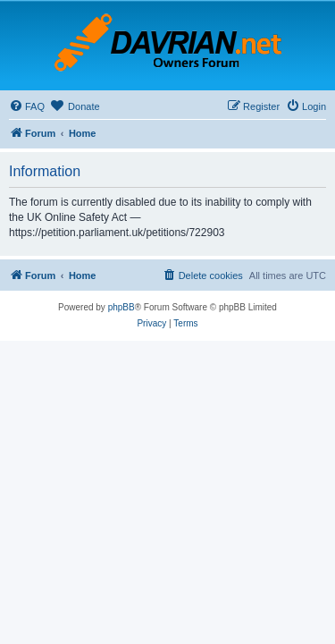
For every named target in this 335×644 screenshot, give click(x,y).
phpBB (121, 307)
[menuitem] (27, 106)
